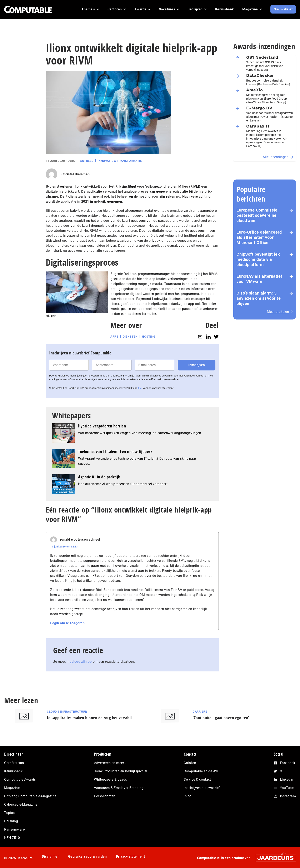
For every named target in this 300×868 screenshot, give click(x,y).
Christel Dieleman (76, 174)
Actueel (87, 161)
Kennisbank (13, 771)
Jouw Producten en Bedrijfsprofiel (121, 771)
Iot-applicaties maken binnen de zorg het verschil (89, 718)
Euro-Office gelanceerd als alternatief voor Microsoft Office (259, 237)
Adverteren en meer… (110, 763)
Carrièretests (14, 763)
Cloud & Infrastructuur (67, 712)
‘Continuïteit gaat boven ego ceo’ (221, 718)
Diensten (130, 337)
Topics (9, 813)
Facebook (288, 763)
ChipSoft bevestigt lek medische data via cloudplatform (258, 259)
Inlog (188, 796)
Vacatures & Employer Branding (119, 788)
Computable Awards (20, 779)
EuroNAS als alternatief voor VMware (259, 279)
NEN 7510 (12, 838)
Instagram (288, 796)
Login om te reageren (67, 623)
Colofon (190, 763)
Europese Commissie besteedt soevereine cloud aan (257, 215)
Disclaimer (50, 856)
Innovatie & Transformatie (120, 161)
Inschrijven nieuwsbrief (202, 788)
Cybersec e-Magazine (21, 804)
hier (140, 388)
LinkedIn (287, 779)
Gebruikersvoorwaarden (87, 856)
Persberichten (105, 796)
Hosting (149, 337)
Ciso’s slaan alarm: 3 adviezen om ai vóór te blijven (259, 298)
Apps (114, 337)
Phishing (11, 821)
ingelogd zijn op (79, 662)
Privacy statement (131, 856)
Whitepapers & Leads (111, 779)
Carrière (200, 712)
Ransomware (14, 829)
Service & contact (197, 779)
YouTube (287, 788)
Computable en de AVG (202, 771)
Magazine (12, 788)
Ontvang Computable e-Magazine (30, 796)
